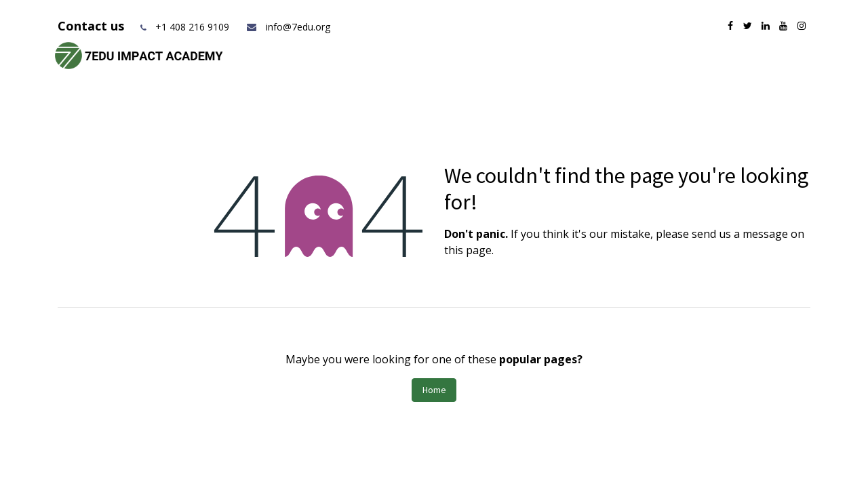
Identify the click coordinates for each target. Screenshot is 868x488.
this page (468, 250)
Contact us (93, 26)
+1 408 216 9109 (192, 27)
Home (434, 390)
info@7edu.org (288, 27)
